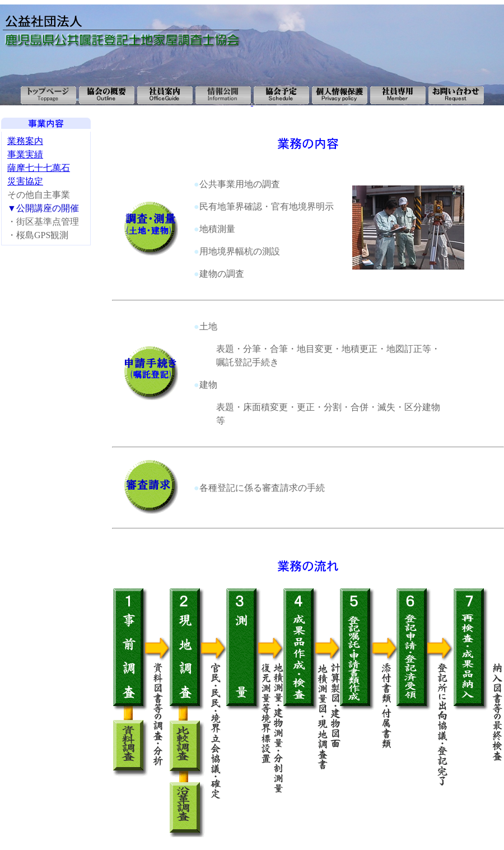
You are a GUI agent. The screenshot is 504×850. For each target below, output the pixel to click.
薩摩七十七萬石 (39, 168)
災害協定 (25, 181)
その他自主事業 (43, 201)
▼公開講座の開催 (43, 208)
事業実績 (25, 154)
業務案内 (25, 141)
